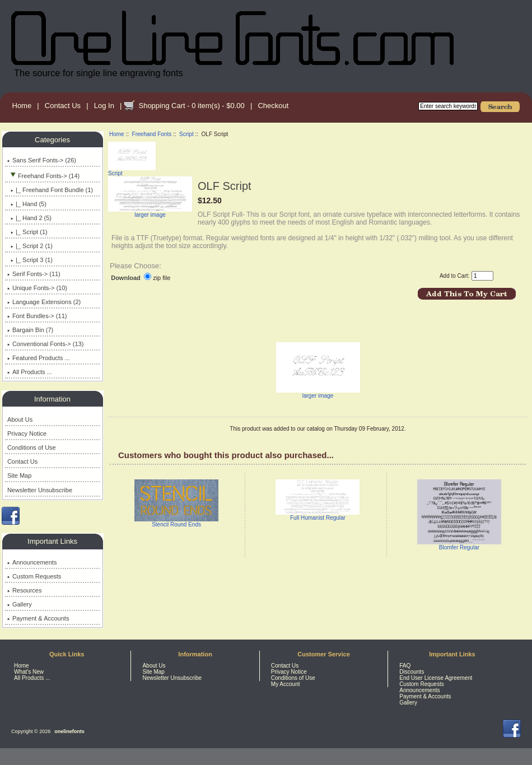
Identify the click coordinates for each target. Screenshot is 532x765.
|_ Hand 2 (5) (29, 218)
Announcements (32, 562)
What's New (29, 672)
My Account (286, 684)
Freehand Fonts (152, 134)
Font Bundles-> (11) (37, 316)
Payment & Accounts (38, 618)
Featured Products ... (39, 358)
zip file (162, 278)
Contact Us (63, 106)
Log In (104, 106)
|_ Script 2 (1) (30, 246)
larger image (318, 393)
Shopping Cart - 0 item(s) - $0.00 (191, 106)
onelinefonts (69, 731)
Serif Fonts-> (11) (34, 274)
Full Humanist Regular (318, 518)
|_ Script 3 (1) (30, 260)
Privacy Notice (27, 433)
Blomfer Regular (459, 547)
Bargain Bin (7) (30, 330)
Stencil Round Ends (176, 524)
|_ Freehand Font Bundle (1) (50, 190)
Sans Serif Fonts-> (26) (42, 160)
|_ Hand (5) (27, 204)
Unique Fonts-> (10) (37, 288)
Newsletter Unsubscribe (40, 490)
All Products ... (30, 372)
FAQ (405, 666)
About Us (20, 419)
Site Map (19, 475)
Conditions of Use (32, 447)
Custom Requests (34, 576)
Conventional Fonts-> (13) (45, 344)
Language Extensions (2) (44, 302)
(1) (27, 232)
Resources (25, 590)
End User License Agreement (436, 678)
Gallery (20, 604)
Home (22, 106)
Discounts (412, 672)
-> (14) (43, 176)
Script (186, 134)
